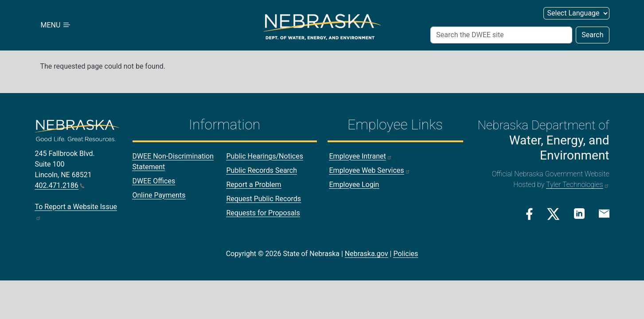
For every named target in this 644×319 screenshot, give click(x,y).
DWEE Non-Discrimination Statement (173, 161)
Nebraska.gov (367, 254)
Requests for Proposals (263, 213)
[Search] (501, 35)
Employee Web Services (370, 170)
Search (592, 35)
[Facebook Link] (529, 214)
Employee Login (354, 185)
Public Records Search (262, 170)
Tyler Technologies (578, 185)
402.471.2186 (60, 185)
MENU (56, 25)
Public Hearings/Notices (265, 156)
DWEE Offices (154, 181)
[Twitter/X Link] (553, 214)
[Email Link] (604, 213)
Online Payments (159, 195)
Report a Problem (254, 185)
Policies (406, 254)
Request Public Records (264, 199)
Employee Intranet (361, 156)
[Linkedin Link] (579, 213)
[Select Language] (576, 13)
